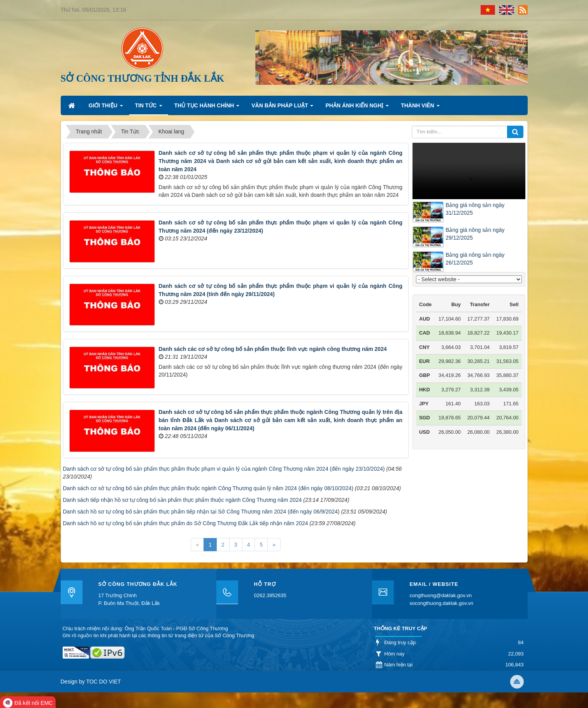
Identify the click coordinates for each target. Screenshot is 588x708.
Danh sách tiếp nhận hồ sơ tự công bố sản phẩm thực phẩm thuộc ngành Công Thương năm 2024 (183, 500)
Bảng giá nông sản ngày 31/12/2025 (475, 209)
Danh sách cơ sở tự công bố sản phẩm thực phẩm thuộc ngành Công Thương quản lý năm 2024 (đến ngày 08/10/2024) (208, 488)
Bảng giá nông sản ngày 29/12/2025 (475, 234)
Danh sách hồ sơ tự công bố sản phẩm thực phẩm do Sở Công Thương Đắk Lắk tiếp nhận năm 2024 (186, 523)
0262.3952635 (270, 595)
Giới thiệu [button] (106, 108)
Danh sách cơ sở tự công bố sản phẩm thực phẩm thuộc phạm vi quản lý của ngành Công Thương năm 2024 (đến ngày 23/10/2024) (224, 469)
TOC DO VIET (103, 682)
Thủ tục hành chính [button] (207, 108)
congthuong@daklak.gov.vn (441, 595)
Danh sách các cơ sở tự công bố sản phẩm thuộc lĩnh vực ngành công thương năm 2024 (273, 349)
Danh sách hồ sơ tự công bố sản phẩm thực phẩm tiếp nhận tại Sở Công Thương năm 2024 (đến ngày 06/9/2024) (201, 512)
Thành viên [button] (420, 108)
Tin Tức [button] (149, 108)
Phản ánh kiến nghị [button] (357, 108)
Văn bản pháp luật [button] (282, 108)
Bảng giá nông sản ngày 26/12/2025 (475, 259)
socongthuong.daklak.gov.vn (442, 603)
